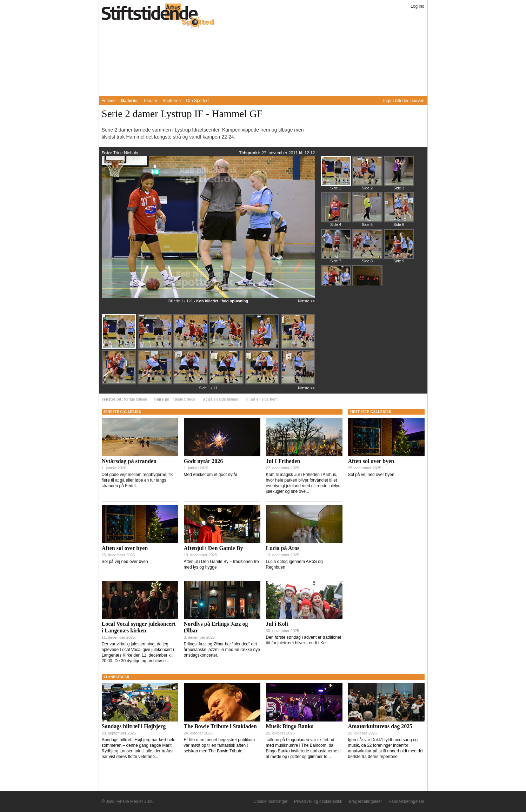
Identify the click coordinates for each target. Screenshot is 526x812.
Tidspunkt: (250, 153)
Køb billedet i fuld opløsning (222, 301)
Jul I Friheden (283, 461)
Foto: (108, 153)
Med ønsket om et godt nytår (211, 475)
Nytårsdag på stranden (129, 461)
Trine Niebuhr (126, 153)
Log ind (417, 6)
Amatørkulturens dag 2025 (380, 726)
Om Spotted (197, 101)
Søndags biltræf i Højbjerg (134, 726)
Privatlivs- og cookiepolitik (318, 801)
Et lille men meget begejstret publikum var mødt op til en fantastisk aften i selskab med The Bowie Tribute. (219, 745)
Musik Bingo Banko (290, 726)
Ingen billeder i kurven (404, 101)
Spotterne (172, 101)
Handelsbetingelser (407, 801)
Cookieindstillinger (270, 801)
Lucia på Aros (283, 548)
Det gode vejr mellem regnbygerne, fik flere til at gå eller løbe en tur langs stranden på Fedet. (137, 480)
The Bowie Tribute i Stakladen (220, 726)
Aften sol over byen (125, 548)
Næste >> (306, 301)
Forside (109, 101)
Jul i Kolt (277, 624)
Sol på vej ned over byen (125, 562)
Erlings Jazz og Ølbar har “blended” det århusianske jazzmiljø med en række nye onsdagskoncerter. (222, 650)
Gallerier (130, 101)
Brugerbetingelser (365, 801)
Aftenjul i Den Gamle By (214, 548)
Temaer (150, 101)
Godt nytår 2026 (204, 461)
